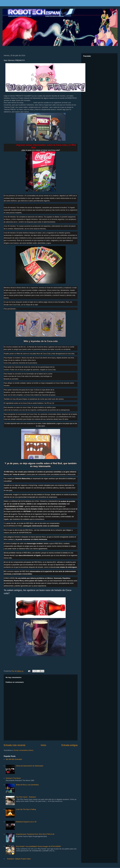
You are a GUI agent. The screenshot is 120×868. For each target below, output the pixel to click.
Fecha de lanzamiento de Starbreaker (30, 766)
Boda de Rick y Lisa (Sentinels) (27, 785)
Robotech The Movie (13, 778)
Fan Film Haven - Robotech (26, 797)
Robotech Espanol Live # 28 (26, 822)
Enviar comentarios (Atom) (24, 750)
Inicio (43, 745)
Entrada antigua (69, 745)
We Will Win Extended (14, 759)
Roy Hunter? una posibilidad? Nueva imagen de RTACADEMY (38, 846)
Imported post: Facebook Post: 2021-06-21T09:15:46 (35, 834)
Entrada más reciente (15, 745)
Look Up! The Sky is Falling (26, 809)
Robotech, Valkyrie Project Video (19, 859)
